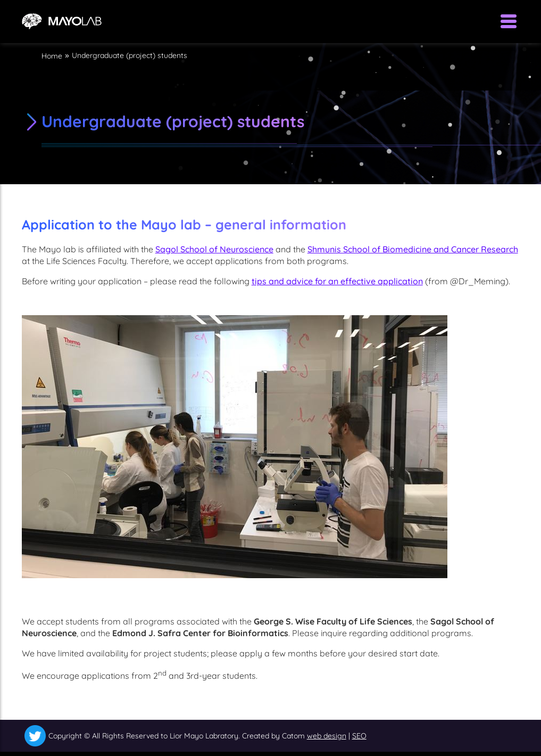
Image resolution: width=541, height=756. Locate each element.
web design (327, 736)
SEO (359, 736)
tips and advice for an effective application (337, 281)
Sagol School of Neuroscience (214, 249)
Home (52, 56)
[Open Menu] (509, 21)
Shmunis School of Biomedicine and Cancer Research (413, 249)
